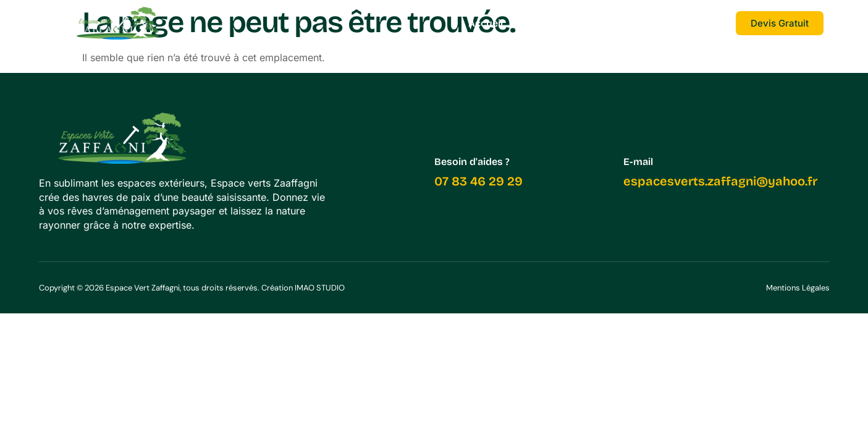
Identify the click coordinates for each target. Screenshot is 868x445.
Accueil (486, 23)
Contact (705, 23)
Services (545, 23)
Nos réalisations (626, 23)
